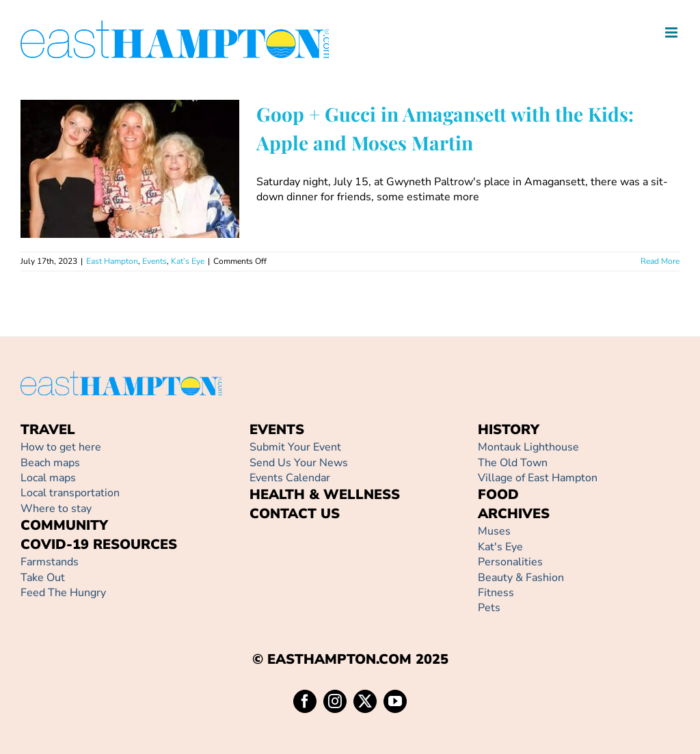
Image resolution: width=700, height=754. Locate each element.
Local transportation (70, 493)
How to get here (61, 447)
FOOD (498, 495)
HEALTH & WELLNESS (325, 495)
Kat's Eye (500, 547)
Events (154, 261)
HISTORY (509, 430)
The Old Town (513, 463)
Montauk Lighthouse (528, 447)
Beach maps (50, 463)
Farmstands (50, 562)
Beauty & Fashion (521, 578)
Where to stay (56, 509)
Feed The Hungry (63, 593)
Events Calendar (290, 478)
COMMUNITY (64, 525)
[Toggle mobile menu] (672, 32)
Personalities (510, 562)
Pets (489, 608)
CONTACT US (295, 514)
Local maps (48, 478)
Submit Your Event (295, 447)
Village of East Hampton (538, 478)
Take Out (43, 578)
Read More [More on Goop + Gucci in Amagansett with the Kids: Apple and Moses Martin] (660, 261)
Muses (494, 531)
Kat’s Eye (188, 261)
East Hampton (112, 261)
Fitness (496, 593)
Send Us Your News (299, 463)
